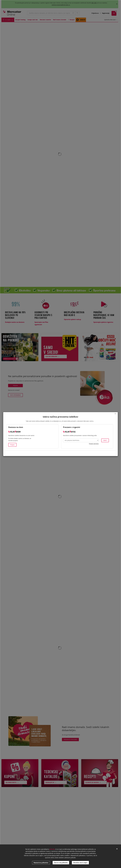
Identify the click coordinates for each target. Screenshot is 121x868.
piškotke (52, 849)
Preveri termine (94, 444)
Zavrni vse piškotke (61, 863)
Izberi (105, 440)
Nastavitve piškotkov (41, 863)
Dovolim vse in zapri (80, 863)
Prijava (12, 445)
